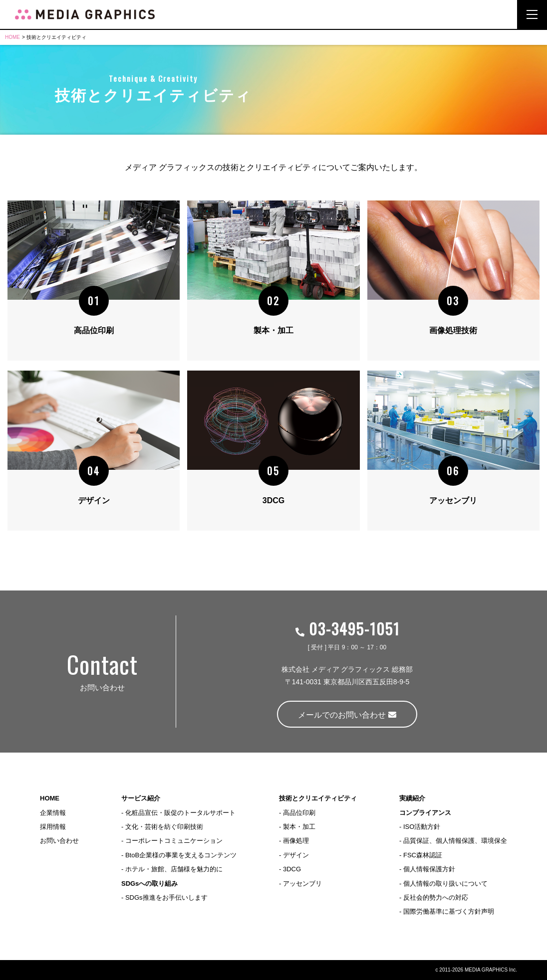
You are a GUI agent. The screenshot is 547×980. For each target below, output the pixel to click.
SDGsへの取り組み (149, 883)
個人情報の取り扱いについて (445, 883)
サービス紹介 (141, 798)
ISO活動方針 (422, 827)
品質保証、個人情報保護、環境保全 (455, 841)
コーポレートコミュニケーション (174, 841)
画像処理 (296, 841)
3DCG (292, 869)
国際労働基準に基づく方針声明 (449, 911)
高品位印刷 (299, 813)
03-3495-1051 (347, 629)
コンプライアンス (425, 813)
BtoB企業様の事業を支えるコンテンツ (181, 855)
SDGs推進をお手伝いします (166, 897)
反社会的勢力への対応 (436, 897)
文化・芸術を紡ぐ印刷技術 (164, 827)
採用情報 (53, 827)
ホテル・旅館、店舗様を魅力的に (174, 869)
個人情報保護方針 (429, 869)
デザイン (296, 855)
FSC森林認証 (423, 855)
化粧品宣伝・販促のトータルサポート (180, 813)
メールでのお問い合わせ (347, 715)
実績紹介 (412, 798)
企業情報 (53, 813)
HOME (12, 37)
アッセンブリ (302, 883)
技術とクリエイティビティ (318, 798)
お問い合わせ (59, 841)
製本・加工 (299, 827)
